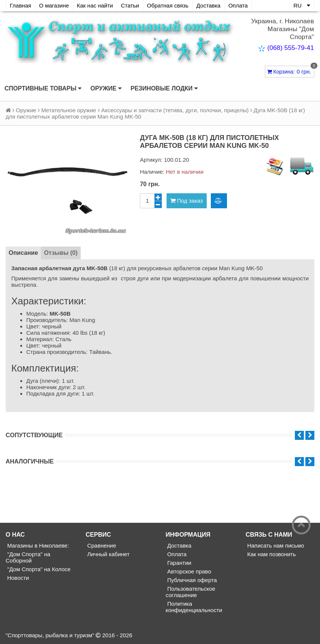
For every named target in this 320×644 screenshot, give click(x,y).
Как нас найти (95, 5)
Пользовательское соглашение (191, 592)
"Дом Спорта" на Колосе (38, 569)
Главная (20, 5)
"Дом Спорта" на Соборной (28, 557)
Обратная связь (168, 5)
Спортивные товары (43, 89)
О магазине (54, 5)
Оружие (106, 89)
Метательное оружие (69, 110)
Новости (17, 578)
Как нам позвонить (271, 554)
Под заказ (187, 201)
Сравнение (101, 545)
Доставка (208, 5)
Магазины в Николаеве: (37, 545)
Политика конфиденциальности (194, 607)
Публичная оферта (191, 580)
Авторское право (189, 571)
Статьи (130, 5)
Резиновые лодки (164, 89)
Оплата (238, 5)
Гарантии (179, 563)
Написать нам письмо (275, 545)
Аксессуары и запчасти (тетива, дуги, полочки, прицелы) (175, 110)
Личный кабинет (107, 554)
